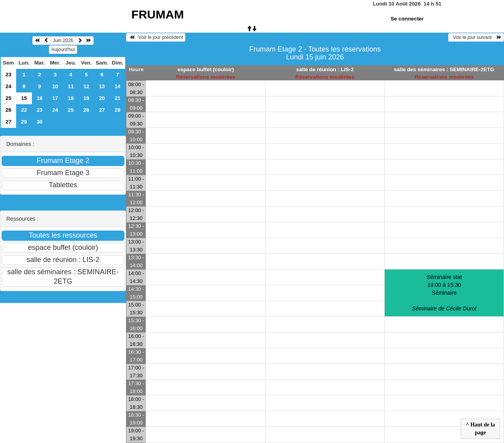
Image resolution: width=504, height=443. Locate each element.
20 (102, 98)
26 (8, 110)
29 (24, 122)
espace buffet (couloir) (206, 69)
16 (40, 98)
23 (8, 75)
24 (8, 86)
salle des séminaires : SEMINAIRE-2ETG (444, 69)
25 (8, 98)
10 (55, 86)
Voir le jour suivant (476, 37)
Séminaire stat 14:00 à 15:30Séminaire (444, 293)
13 (102, 86)
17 (55, 98)
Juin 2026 (63, 41)
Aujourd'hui (63, 50)
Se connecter (407, 19)
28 (118, 110)
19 (86, 98)
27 (102, 110)
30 (40, 122)
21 (118, 98)
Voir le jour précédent (156, 37)
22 (24, 110)
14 (118, 86)
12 (86, 86)
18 (71, 98)
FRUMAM (158, 14)
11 (71, 86)
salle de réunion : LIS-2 (325, 69)
